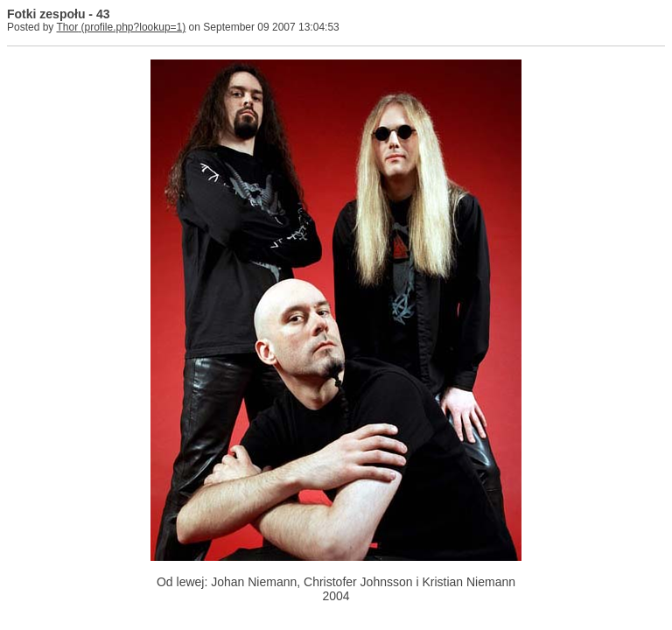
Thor (67, 27)
